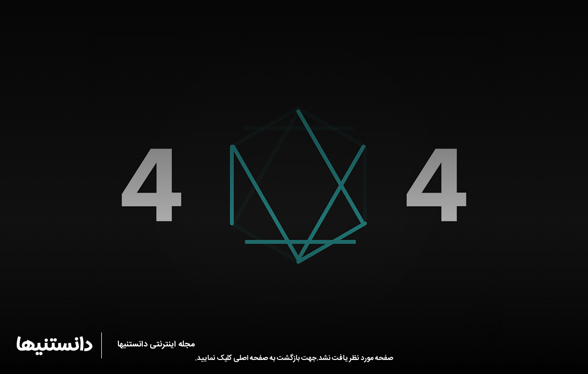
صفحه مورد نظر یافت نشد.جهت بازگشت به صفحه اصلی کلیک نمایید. (294, 358)
